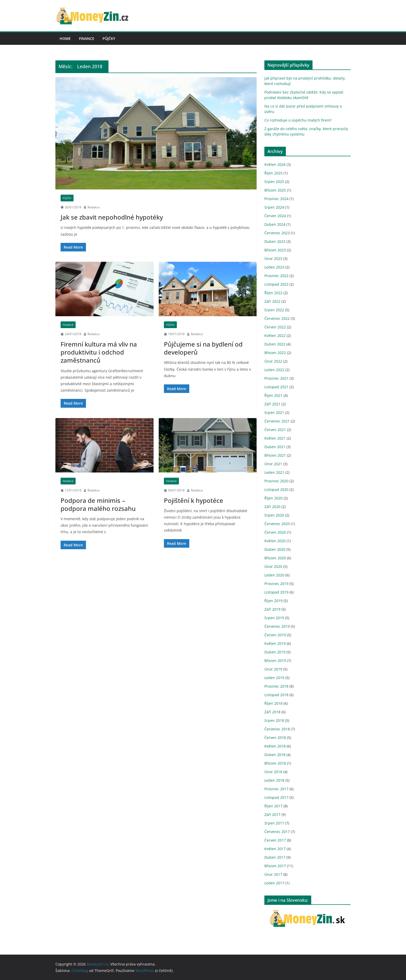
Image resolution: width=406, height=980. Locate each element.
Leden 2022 (274, 370)
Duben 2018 (275, 755)
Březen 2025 (275, 190)
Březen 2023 (275, 250)
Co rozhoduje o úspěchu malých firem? (298, 120)
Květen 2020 (275, 541)
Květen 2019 (275, 643)
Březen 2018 (275, 763)
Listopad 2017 (276, 797)
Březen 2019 (275, 661)
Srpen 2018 (274, 720)
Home (65, 38)
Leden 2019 (274, 678)
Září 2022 (272, 301)
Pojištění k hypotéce (194, 500)
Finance (87, 38)
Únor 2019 (273, 669)
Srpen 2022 (274, 310)
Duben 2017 (275, 857)
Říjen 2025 (273, 173)
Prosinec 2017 (276, 789)
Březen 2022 (275, 353)
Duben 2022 (275, 344)
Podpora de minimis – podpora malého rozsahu (98, 504)
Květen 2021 (275, 438)
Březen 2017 (275, 866)
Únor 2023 (273, 259)
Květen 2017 (275, 849)
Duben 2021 (275, 447)
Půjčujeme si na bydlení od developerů (203, 348)
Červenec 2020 (277, 524)
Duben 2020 (275, 549)
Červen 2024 (275, 216)
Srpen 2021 (274, 413)
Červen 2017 (275, 840)
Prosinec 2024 (276, 199)
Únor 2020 (273, 566)
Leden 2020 (274, 575)
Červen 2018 (275, 738)
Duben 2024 (275, 224)
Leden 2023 (274, 267)
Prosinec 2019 (276, 584)
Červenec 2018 (277, 729)
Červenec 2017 (277, 832)
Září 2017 (272, 815)
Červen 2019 (275, 635)
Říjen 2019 (273, 601)
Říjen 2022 (273, 293)
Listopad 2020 (276, 489)
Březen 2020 (275, 558)
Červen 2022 (275, 327)
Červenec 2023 (277, 233)
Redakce (94, 207)
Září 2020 (272, 507)
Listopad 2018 (276, 695)
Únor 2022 (273, 361)
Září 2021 (272, 404)
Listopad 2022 (276, 284)
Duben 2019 (275, 652)
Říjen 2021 (273, 395)
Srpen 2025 (274, 182)
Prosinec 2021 (276, 378)
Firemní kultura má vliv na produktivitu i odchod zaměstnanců (99, 352)
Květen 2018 (275, 746)
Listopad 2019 (276, 592)
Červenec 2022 (277, 318)
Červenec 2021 (277, 421)
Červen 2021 (275, 430)
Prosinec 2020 (276, 481)
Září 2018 (272, 712)
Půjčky (109, 38)
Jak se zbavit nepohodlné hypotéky (112, 217)
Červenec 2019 (277, 626)
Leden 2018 (274, 780)
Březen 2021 (275, 455)
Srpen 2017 (274, 823)
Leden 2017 (274, 883)
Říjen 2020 (273, 498)
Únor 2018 (273, 772)
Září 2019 (272, 609)
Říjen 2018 (273, 703)
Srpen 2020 (274, 515)
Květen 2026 (275, 164)
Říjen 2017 (273, 806)
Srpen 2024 (274, 207)
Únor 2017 (273, 874)
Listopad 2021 (276, 387)
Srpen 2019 (274, 618)
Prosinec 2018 (276, 686)
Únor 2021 (273, 464)
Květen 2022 (275, 336)
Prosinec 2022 (276, 276)
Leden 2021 (274, 472)
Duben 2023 (275, 241)
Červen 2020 (275, 532)
